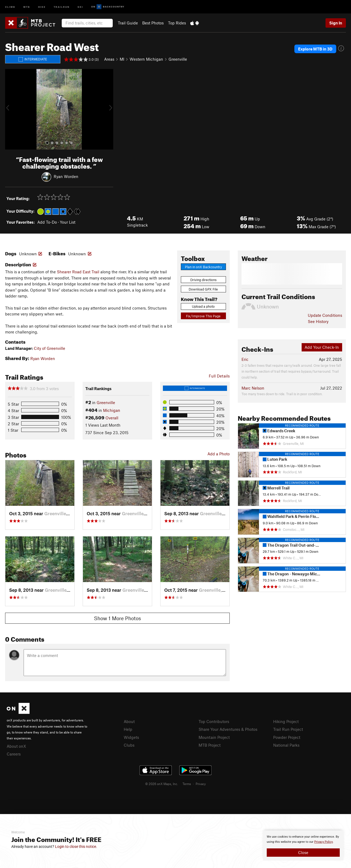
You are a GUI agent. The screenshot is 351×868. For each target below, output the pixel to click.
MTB (27, 7)
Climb (10, 7)
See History (318, 321)
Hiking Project (286, 721)
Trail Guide (128, 23)
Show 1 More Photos (117, 618)
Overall (112, 418)
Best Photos (153, 23)
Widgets (131, 737)
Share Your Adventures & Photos (228, 729)
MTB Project (210, 745)
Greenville (178, 59)
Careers (14, 754)
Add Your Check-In (322, 347)
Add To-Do (47, 222)
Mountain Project (214, 737)
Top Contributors (214, 721)
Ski (80, 7)
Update (325, 315)
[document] (303, 845)
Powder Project (287, 737)
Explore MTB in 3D (315, 49)
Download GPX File (203, 289)
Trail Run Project (288, 729)
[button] (10, 109)
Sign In (336, 23)
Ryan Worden (66, 176)
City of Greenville (50, 348)
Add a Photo (219, 454)
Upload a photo (203, 306)
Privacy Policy (323, 842)
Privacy (201, 784)
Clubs (129, 745)
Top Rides (177, 23)
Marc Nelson (253, 388)
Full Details (219, 376)
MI (122, 59)
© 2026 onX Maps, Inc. (162, 784)
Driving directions (203, 280)
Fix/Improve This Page (203, 316)
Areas (109, 59)
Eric (245, 359)
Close (303, 852)
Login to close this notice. (76, 847)
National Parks (286, 745)
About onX (16, 746)
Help (128, 729)
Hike (42, 7)
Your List (68, 222)
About (129, 721)
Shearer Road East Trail (78, 272)
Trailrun (62, 7)
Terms (187, 784)
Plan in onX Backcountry (203, 267)
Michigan (112, 410)
